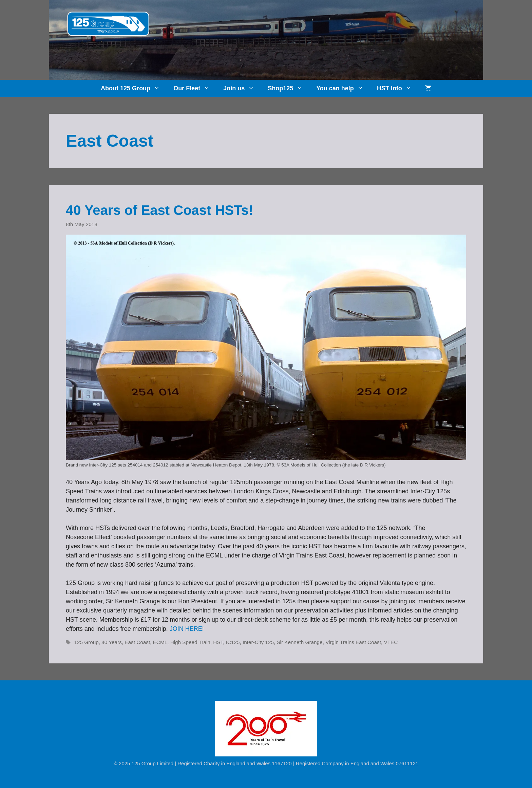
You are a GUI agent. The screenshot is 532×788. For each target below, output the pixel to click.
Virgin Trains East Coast (353, 642)
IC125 (233, 642)
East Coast (137, 642)
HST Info (398, 88)
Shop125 (289, 88)
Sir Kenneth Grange (299, 642)
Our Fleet (195, 88)
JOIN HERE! (187, 629)
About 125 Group (134, 88)
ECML (160, 642)
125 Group (86, 642)
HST (218, 642)
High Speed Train (190, 642)
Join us (242, 88)
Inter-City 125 (258, 642)
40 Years (112, 642)
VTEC (391, 642)
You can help (343, 88)
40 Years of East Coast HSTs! (159, 210)
